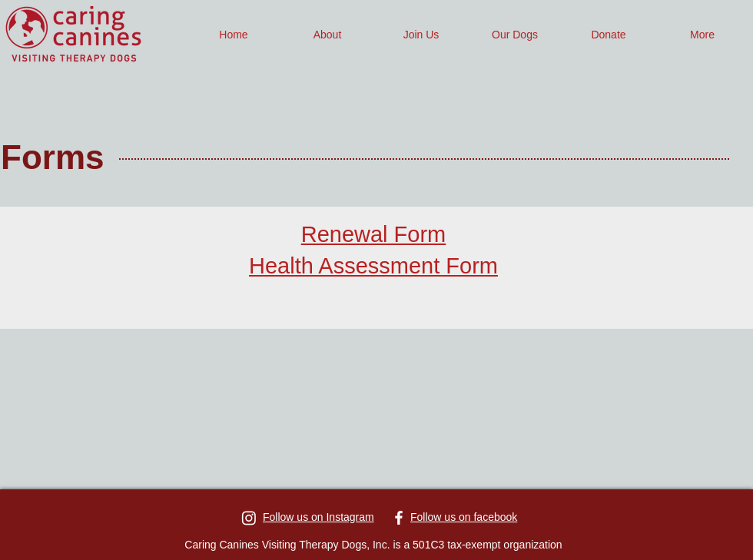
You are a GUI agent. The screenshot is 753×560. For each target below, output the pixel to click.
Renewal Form (374, 234)
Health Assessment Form (373, 266)
